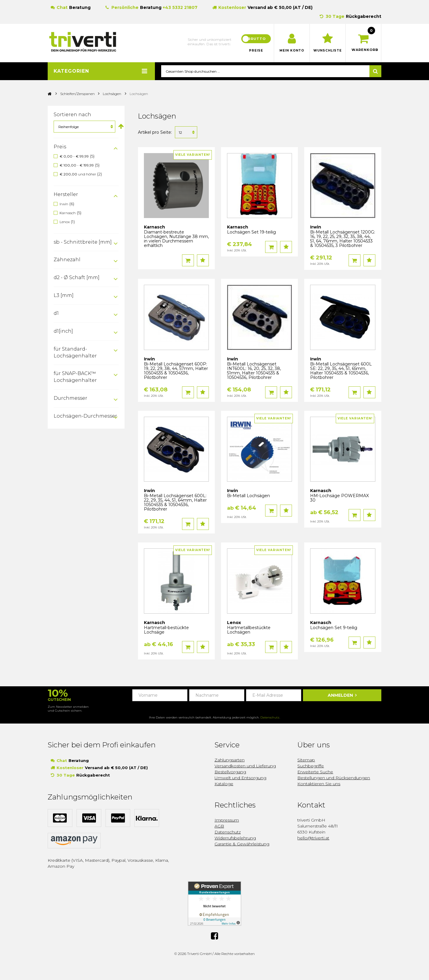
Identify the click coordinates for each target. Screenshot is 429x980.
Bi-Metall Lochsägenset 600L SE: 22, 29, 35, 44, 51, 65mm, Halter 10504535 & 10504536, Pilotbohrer (341, 371)
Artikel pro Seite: (155, 133)
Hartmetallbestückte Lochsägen (249, 630)
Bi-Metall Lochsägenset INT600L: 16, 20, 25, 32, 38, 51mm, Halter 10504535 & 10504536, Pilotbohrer (254, 371)
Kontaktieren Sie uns (319, 784)
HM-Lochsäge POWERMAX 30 (339, 498)
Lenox (65, 222)
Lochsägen (112, 94)
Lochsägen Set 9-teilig (334, 628)
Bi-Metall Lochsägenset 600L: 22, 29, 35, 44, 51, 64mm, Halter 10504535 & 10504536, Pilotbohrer (175, 503)
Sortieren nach (72, 115)
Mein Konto (292, 51)
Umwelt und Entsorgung (240, 778)
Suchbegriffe (311, 766)
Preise (256, 51)
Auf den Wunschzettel (203, 261)
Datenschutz (270, 718)
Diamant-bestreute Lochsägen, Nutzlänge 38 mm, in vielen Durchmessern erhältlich (176, 239)
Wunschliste (328, 51)
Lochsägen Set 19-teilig (251, 232)
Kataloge (224, 784)
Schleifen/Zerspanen (78, 94)
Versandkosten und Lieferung (245, 766)
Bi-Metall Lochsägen (248, 496)
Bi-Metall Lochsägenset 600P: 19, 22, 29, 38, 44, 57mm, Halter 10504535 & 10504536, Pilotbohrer (176, 371)
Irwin (64, 204)
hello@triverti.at (313, 838)
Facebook (214, 936)
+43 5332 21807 (180, 7)
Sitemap (306, 760)
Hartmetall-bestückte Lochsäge (166, 630)
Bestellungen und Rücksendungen (334, 778)
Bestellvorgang (230, 772)
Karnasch (68, 213)
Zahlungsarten (230, 760)
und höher (78, 174)
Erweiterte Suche (315, 772)
